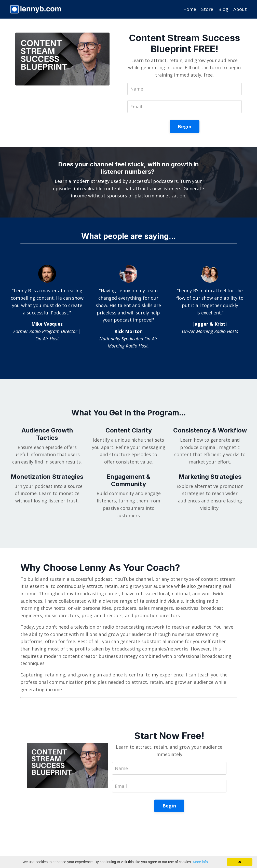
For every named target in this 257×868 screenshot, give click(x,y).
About (240, 9)
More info (200, 862)
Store (207, 9)
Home (190, 9)
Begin (185, 126)
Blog (223, 9)
